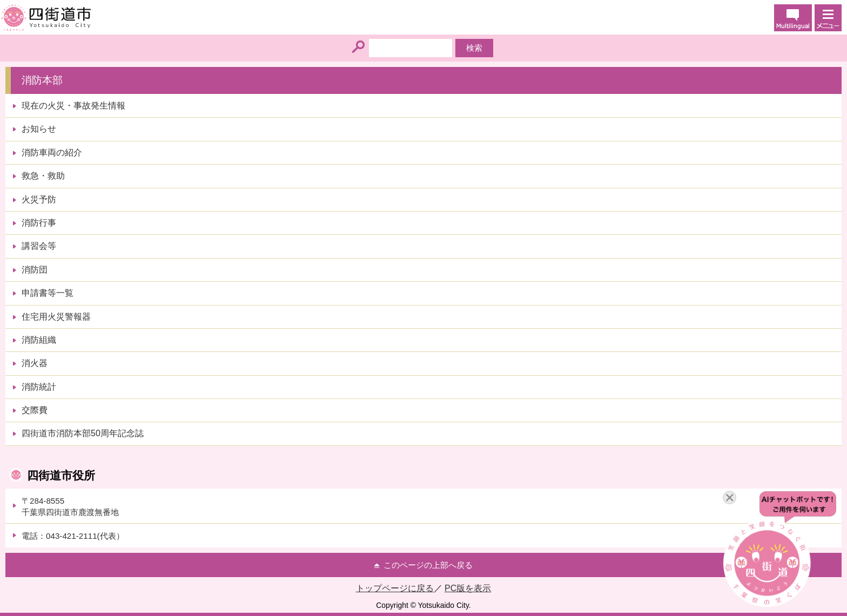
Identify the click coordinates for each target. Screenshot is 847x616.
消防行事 (39, 223)
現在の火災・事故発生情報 (73, 106)
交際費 (35, 410)
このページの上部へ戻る (428, 565)
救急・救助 (43, 176)
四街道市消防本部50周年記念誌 (83, 433)
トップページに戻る (395, 588)
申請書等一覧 (48, 293)
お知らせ (39, 129)
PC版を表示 (468, 588)
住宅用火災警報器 (56, 317)
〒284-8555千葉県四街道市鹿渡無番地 (70, 506)
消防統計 (39, 387)
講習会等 (39, 246)
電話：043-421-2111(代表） (73, 536)
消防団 (35, 270)
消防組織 (39, 340)
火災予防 (39, 199)
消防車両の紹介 (52, 153)
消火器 (35, 363)
